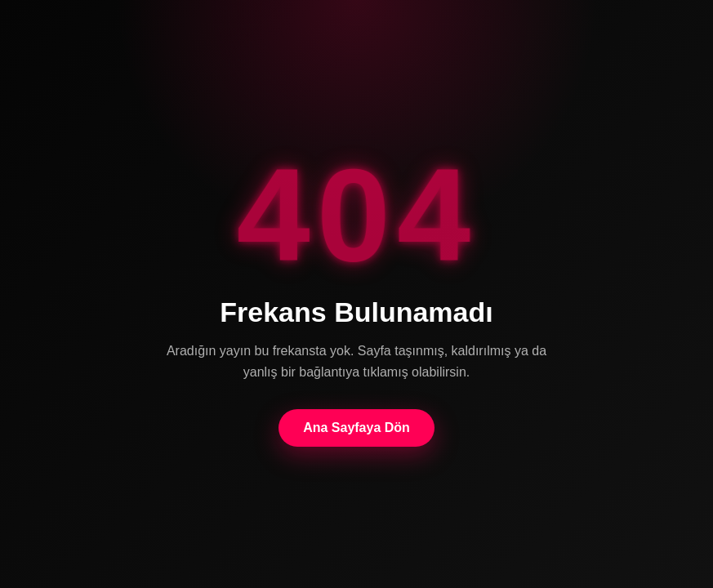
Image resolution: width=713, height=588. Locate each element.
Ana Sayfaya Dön (356, 428)
